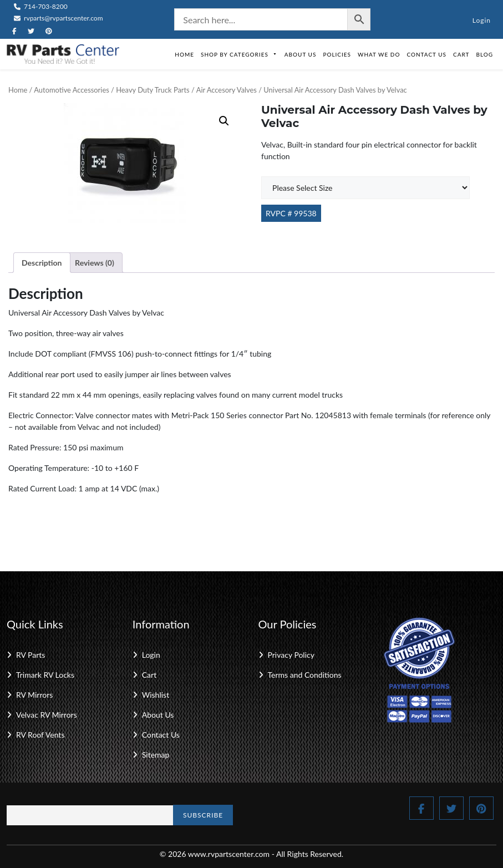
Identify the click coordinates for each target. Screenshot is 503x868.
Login (482, 20)
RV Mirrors (34, 695)
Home (184, 54)
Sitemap (156, 755)
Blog (484, 54)
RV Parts (31, 655)
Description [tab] (42, 263)
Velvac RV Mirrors (47, 715)
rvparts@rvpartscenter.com (59, 18)
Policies (337, 54)
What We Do (379, 54)
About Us (301, 54)
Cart (461, 54)
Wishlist (156, 695)
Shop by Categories (239, 54)
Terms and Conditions (305, 675)
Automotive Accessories (71, 90)
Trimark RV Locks (45, 675)
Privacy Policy (291, 655)
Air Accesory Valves (227, 90)
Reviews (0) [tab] (95, 263)
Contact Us (426, 54)
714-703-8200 (41, 6)
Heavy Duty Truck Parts (153, 90)
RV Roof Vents (40, 735)
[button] (224, 121)
